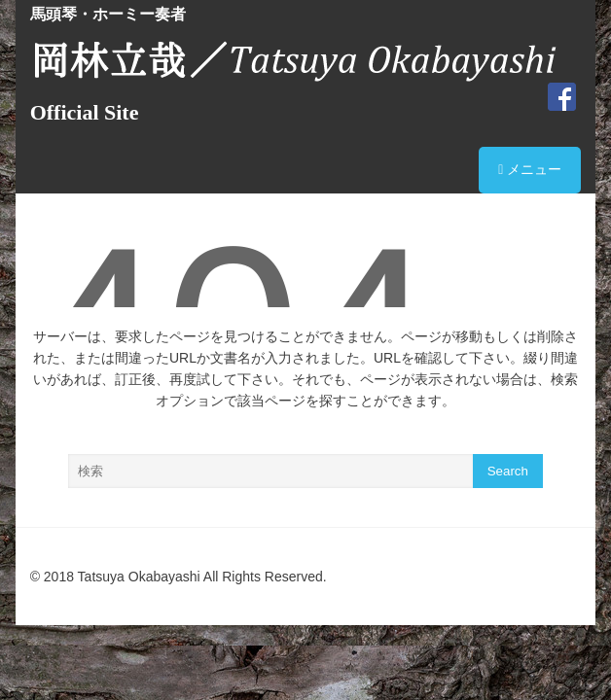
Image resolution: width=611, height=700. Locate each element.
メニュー (530, 169)
